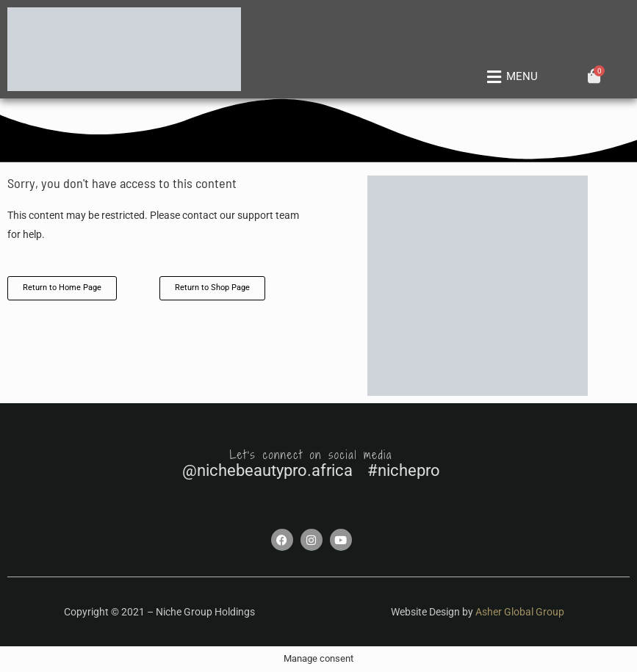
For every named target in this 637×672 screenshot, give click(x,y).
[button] (510, 77)
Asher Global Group (520, 612)
